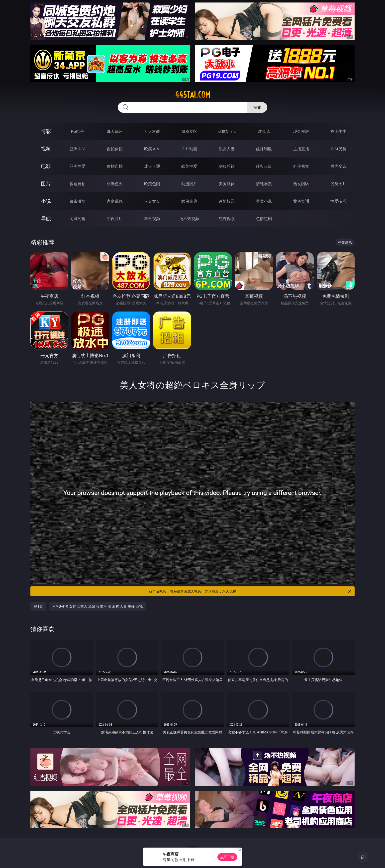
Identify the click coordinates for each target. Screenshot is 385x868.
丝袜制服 (264, 149)
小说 (46, 201)
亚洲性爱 (78, 166)
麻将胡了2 (227, 131)
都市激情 (78, 201)
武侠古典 (189, 201)
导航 (46, 218)
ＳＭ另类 (338, 149)
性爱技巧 (338, 201)
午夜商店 (115, 219)
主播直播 (301, 149)
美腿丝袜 (227, 184)
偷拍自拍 (115, 166)
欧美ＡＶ (152, 149)
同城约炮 (78, 219)
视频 (46, 149)
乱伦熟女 (301, 166)
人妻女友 (152, 201)
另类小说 (264, 201)
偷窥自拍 (78, 184)
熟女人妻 (227, 149)
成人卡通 (152, 166)
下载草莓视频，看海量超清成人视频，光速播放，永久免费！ (249, 591)
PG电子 (77, 131)
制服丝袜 (227, 166)
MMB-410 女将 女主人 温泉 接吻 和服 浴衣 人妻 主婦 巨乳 (97, 606)
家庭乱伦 (115, 201)
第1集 (38, 606)
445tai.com (193, 95)
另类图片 (338, 184)
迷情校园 (227, 201)
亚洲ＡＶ (78, 149)
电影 (46, 166)
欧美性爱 (189, 166)
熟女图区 (301, 184)
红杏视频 (227, 219)
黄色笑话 (301, 201)
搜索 (257, 107)
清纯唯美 (264, 184)
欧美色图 (152, 184)
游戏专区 (189, 131)
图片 (46, 184)
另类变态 (338, 166)
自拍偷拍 (115, 149)
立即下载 (227, 857)
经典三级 (264, 166)
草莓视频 (152, 219)
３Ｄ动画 (189, 149)
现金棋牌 (301, 131)
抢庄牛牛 (338, 131)
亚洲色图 (115, 184)
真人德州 (115, 131)
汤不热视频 (189, 219)
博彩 (46, 131)
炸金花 (264, 131)
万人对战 (152, 131)
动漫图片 (189, 184)
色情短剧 (264, 219)
